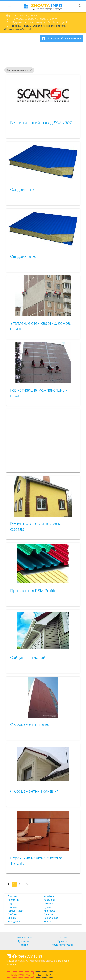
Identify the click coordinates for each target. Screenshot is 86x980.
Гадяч (11, 904)
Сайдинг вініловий (28, 658)
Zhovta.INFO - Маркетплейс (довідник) (36, 961)
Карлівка (49, 896)
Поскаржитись (20, 975)
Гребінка (13, 914)
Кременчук (14, 900)
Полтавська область (19, 70)
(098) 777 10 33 (30, 956)
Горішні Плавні (16, 911)
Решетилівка (51, 918)
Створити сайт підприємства (61, 39)
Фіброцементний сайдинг (34, 791)
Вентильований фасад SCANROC (41, 123)
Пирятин (49, 914)
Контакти (45, 975)
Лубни (47, 907)
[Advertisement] (43, 56)
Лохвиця (49, 904)
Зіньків (12, 918)
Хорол (47, 922)
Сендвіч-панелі (25, 190)
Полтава (13, 896)
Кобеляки (49, 900)
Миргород (49, 911)
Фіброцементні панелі (31, 724)
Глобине (12, 907)
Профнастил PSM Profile (33, 591)
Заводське (14, 922)
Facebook (14, 956)
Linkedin (9, 956)
